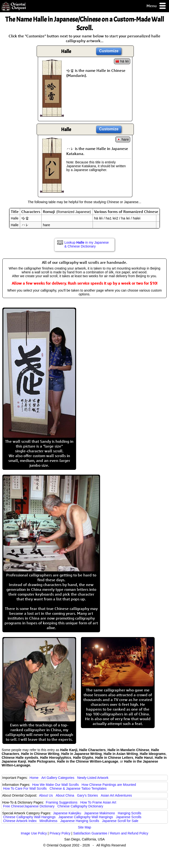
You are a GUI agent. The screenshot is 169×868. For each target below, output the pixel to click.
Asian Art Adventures (116, 795)
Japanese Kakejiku (67, 813)
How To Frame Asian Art (98, 802)
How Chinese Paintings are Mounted (109, 785)
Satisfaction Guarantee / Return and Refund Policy (111, 833)
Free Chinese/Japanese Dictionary (29, 806)
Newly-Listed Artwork (93, 778)
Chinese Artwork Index (20, 821)
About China (65, 795)
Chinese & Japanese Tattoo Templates (78, 788)
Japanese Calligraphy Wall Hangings (86, 817)
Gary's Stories (87, 795)
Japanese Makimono (99, 813)
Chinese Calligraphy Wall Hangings (29, 817)
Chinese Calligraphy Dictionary (80, 806)
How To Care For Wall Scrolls (25, 788)
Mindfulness (48, 821)
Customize (109, 51)
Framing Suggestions (62, 802)
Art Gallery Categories (58, 778)
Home (34, 778)
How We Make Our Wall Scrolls (55, 785)
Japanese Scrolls (129, 817)
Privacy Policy (60, 833)
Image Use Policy (34, 833)
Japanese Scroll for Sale (120, 821)
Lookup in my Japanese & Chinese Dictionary (87, 244)
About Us (46, 795)
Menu (156, 6)
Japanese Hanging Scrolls (80, 821)
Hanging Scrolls (130, 813)
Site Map (84, 827)
